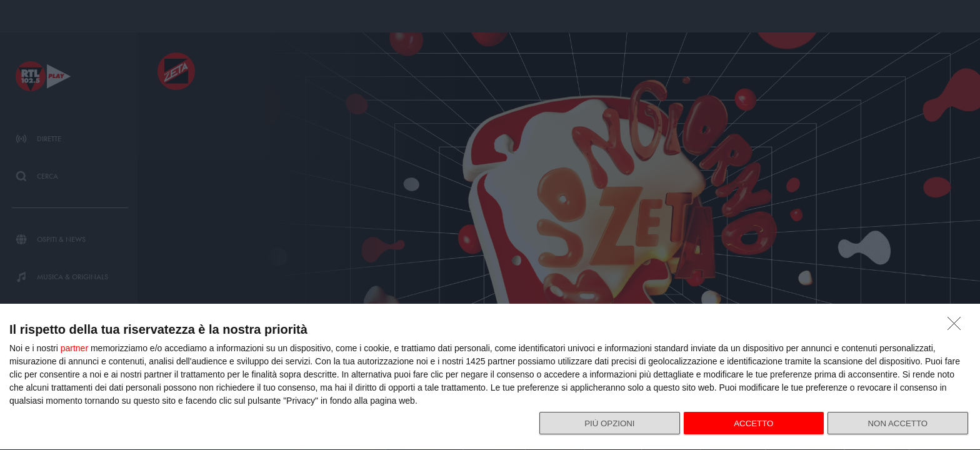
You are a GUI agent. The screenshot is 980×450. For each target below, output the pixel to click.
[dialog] (490, 374)
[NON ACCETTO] (957, 321)
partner (74, 342)
